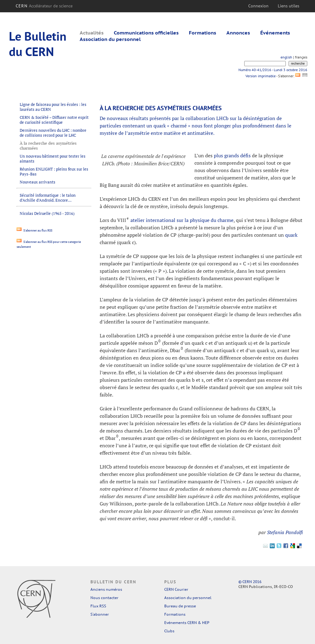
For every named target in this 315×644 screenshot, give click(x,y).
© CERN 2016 (250, 582)
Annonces (238, 33)
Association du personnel (110, 39)
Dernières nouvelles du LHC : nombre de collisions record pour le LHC (53, 133)
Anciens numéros (106, 589)
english (286, 57)
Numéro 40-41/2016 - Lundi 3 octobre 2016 (273, 70)
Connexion (258, 6)
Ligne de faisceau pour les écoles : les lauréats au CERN (53, 107)
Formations (203, 33)
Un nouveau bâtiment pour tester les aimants (53, 159)
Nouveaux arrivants (38, 182)
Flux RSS (98, 606)
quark (291, 235)
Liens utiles (289, 6)
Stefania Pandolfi (285, 532)
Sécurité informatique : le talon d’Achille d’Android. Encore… (48, 198)
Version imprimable (260, 76)
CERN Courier (176, 589)
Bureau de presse (180, 606)
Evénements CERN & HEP (187, 623)
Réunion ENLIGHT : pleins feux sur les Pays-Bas (54, 171)
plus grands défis (232, 155)
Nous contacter (104, 598)
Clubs (169, 631)
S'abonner (100, 614)
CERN (44, 6)
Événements (275, 33)
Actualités (92, 33)
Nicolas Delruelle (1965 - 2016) (47, 213)
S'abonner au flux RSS (34, 230)
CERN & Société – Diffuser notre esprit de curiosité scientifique (54, 120)
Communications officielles (146, 33)
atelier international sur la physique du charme (182, 220)
